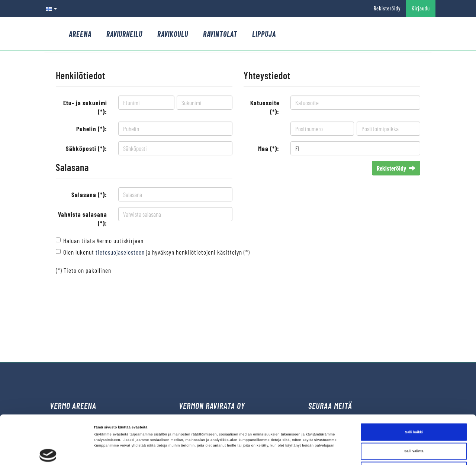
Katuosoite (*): (265, 107)
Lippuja (264, 34)
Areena (80, 34)
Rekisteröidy (387, 8)
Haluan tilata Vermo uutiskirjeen (103, 240)
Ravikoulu (173, 34)
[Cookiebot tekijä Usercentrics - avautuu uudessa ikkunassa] (48, 453)
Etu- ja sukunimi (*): (85, 107)
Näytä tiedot (314, 453)
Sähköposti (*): (86, 148)
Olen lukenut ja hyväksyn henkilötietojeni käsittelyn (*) (157, 252)
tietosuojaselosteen (120, 252)
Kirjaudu (421, 8)
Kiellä (414, 424)
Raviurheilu (124, 34)
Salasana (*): (89, 194)
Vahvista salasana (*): (83, 219)
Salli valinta (414, 406)
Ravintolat (220, 34)
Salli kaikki (414, 386)
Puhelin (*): (92, 129)
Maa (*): (269, 148)
